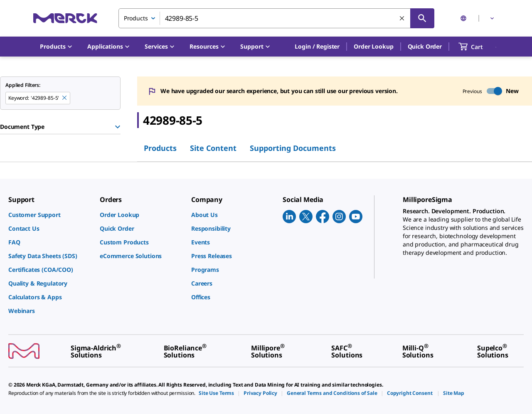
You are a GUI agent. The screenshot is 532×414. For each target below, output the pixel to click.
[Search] (422, 18)
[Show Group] (118, 127)
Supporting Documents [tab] (293, 148)
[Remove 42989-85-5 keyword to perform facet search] (65, 98)
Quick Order (425, 46)
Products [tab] (160, 148)
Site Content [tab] (213, 148)
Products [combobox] (136, 18)
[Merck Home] (65, 18)
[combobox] (276, 18)
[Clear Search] (402, 19)
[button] (317, 47)
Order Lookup (373, 46)
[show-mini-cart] (478, 47)
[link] (50, 215)
